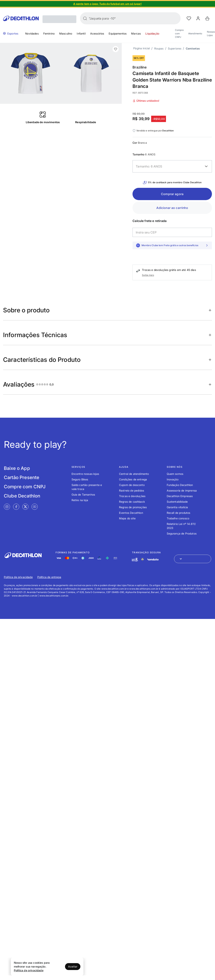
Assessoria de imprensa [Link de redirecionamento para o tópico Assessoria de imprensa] (182, 490)
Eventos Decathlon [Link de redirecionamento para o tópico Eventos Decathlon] (131, 513)
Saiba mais (148, 275)
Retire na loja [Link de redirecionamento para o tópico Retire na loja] (80, 500)
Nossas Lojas (211, 33)
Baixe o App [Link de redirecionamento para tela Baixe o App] (17, 468)
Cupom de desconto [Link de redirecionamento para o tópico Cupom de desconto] (132, 485)
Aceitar (73, 966)
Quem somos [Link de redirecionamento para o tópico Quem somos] (175, 474)
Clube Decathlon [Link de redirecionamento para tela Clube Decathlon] (22, 496)
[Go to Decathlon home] (21, 18)
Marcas (136, 33)
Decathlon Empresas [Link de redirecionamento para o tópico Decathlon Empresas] (180, 496)
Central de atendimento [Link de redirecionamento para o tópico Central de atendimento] (134, 474)
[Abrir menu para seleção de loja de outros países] (193, 559)
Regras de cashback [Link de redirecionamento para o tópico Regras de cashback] (132, 502)
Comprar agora (172, 194)
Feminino (49, 33)
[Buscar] (85, 18)
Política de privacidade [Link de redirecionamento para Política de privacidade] (18, 577)
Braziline (140, 67)
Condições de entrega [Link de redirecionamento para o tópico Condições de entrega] (133, 479)
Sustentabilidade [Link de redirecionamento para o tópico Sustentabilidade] (177, 502)
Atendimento (195, 33)
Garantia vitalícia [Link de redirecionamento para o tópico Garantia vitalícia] (177, 507)
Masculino (66, 33)
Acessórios (97, 33)
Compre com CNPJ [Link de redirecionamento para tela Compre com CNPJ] (25, 487)
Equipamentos (118, 33)
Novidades (32, 33)
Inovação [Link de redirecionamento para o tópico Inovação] (173, 479)
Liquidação (152, 33)
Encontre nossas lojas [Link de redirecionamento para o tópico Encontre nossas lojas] (85, 474)
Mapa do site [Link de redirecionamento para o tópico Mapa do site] (127, 518)
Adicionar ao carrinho (172, 208)
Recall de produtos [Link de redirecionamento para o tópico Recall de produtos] (179, 513)
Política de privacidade (29, 970)
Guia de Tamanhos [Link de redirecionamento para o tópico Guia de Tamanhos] (83, 495)
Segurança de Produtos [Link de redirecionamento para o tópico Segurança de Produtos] (182, 533)
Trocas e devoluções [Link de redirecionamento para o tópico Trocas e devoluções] (132, 496)
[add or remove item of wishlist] (116, 49)
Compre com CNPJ (179, 33)
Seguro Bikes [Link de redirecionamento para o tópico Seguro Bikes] (80, 479)
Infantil (81, 33)
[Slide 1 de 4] (107, 4)
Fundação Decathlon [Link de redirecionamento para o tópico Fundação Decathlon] (180, 485)
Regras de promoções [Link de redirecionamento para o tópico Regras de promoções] (133, 507)
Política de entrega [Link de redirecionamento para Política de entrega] (49, 577)
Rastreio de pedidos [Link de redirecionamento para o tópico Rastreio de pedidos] (132, 490)
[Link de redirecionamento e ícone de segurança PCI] (142, 559)
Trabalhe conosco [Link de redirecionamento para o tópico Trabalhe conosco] (178, 518)
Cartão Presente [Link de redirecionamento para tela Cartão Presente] (22, 477)
